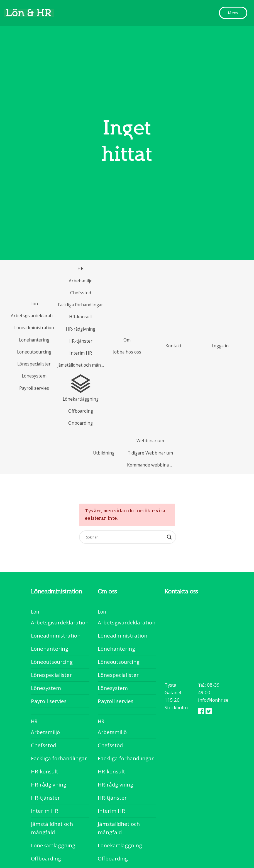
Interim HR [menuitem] (45, 811)
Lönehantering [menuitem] (50, 649)
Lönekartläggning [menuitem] (53, 845)
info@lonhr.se (213, 700)
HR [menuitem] (34, 721)
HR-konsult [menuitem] (45, 771)
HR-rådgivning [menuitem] (49, 784)
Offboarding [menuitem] (46, 858)
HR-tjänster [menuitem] (45, 798)
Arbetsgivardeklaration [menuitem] (60, 622)
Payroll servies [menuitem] (49, 701)
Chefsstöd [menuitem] (43, 745)
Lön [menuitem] (35, 612)
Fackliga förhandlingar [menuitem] (59, 758)
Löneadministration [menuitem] (56, 635)
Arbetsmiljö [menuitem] (45, 732)
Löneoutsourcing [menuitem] (52, 662)
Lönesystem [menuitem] (46, 688)
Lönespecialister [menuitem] (51, 675)
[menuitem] (34, 304)
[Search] (129, 537)
